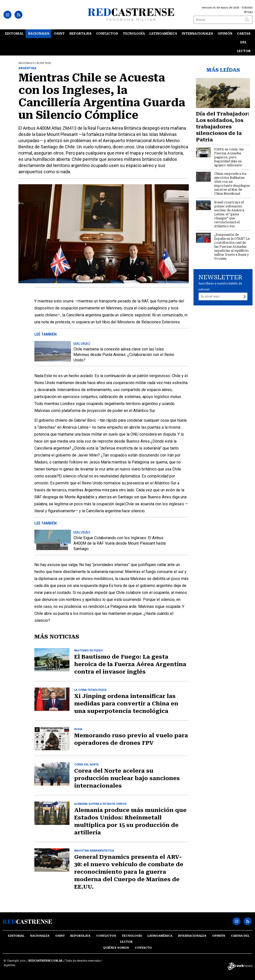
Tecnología (134, 34)
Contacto (143, 948)
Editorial (14, 34)
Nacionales (39, 34)
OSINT (59, 34)
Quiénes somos (116, 948)
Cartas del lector (244, 42)
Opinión (225, 34)
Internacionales (197, 34)
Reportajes (81, 34)
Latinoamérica (163, 34)
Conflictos (107, 34)
